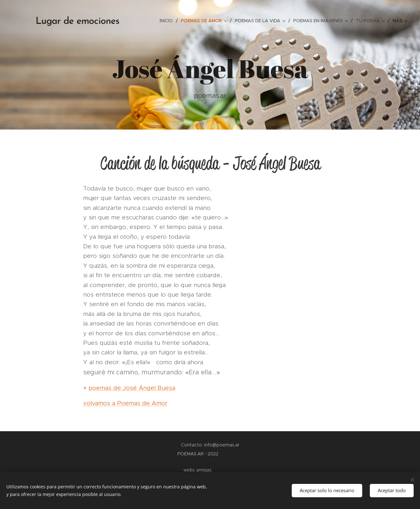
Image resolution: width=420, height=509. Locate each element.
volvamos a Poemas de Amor (125, 403)
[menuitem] (168, 21)
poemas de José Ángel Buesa (132, 388)
